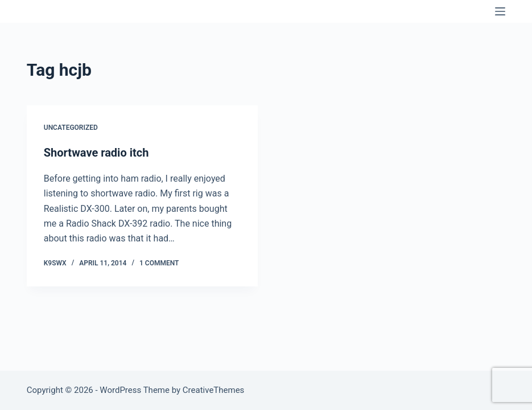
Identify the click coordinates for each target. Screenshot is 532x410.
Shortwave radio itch (96, 153)
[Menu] (500, 11)
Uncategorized (71, 128)
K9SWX (50, 11)
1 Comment (159, 263)
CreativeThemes (214, 390)
